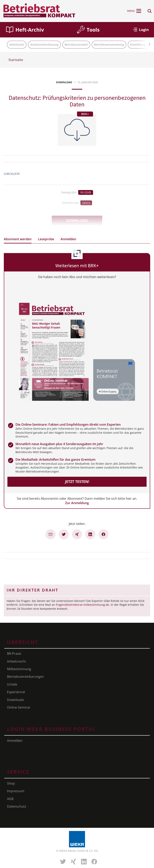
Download (77, 220)
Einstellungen (139, 45)
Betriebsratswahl (76, 45)
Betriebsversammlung (109, 45)
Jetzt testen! (77, 482)
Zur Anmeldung (77, 503)
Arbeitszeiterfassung (44, 45)
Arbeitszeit (17, 45)
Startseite (16, 60)
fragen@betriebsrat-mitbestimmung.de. (83, 605)
